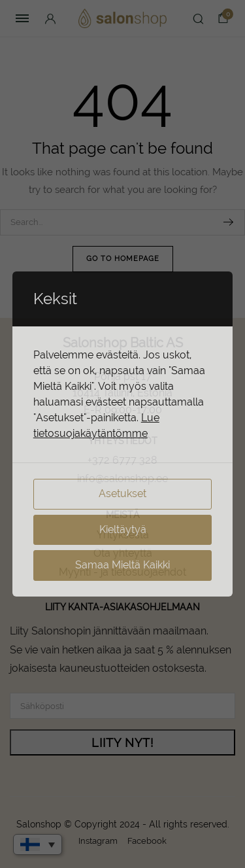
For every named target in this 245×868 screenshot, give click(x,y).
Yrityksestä (123, 535)
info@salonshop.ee (122, 478)
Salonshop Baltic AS (123, 343)
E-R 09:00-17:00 (123, 410)
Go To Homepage (123, 259)
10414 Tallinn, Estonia (122, 393)
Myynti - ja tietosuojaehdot (122, 572)
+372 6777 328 (122, 460)
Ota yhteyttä (123, 553)
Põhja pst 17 (123, 376)
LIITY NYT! (122, 743)
